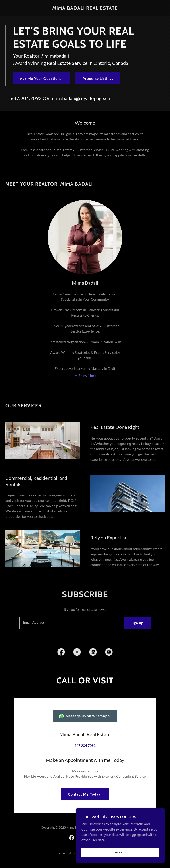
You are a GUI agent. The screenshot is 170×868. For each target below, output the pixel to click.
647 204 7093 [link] (85, 745)
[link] (85, 8)
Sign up (137, 623)
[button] (85, 375)
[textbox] (69, 623)
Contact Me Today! (85, 783)
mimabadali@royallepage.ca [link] (80, 98)
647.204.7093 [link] (26, 98)
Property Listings (98, 78)
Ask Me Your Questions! (42, 78)
